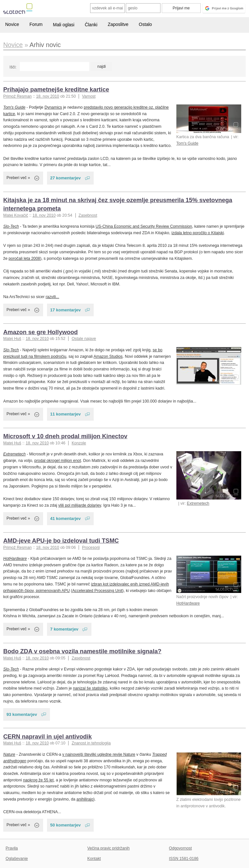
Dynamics (53, 107)
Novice (12, 24)
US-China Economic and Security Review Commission (144, 226)
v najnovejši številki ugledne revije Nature (99, 754)
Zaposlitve (118, 24)
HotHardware (188, 603)
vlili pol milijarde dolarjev (80, 505)
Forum (36, 24)
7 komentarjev (64, 629)
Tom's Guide (187, 143)
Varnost (89, 96)
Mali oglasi (64, 25)
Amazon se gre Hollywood (41, 332)
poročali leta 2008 (24, 259)
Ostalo (145, 24)
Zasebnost (88, 215)
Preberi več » (18, 178)
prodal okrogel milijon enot (58, 461)
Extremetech (198, 503)
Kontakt (94, 859)
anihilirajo (85, 799)
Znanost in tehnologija (91, 743)
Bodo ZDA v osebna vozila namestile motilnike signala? (82, 651)
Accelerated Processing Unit (97, 591)
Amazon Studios (108, 356)
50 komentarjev (65, 825)
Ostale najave (84, 339)
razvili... (53, 297)
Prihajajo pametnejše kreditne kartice (56, 89)
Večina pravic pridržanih (108, 848)
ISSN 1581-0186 (184, 859)
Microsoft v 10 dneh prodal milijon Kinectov (65, 436)
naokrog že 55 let (38, 780)
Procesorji (91, 548)
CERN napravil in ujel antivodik (47, 736)
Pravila (12, 848)
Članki (91, 25)
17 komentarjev (65, 310)
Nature (9, 754)
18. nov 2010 (47, 96)
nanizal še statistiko (90, 688)
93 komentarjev (22, 714)
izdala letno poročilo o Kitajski (198, 233)
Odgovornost (180, 848)
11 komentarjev (65, 414)
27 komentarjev (65, 178)
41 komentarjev (65, 518)
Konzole (79, 443)
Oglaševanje (17, 859)
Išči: (13, 67)
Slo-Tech (11, 226)
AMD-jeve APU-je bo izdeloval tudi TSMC (61, 541)
